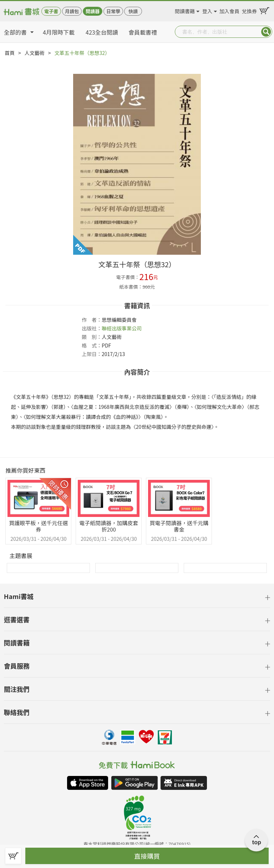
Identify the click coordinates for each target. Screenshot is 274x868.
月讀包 (72, 11)
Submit (266, 32)
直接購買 (147, 856)
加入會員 (229, 10)
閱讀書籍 (185, 10)
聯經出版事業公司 (122, 328)
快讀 (133, 11)
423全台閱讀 (102, 32)
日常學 (113, 11)
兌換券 (249, 10)
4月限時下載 (59, 32)
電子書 (51, 11)
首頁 (10, 53)
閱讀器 (93, 11)
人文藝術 (35, 53)
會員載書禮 (143, 32)
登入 (207, 10)
